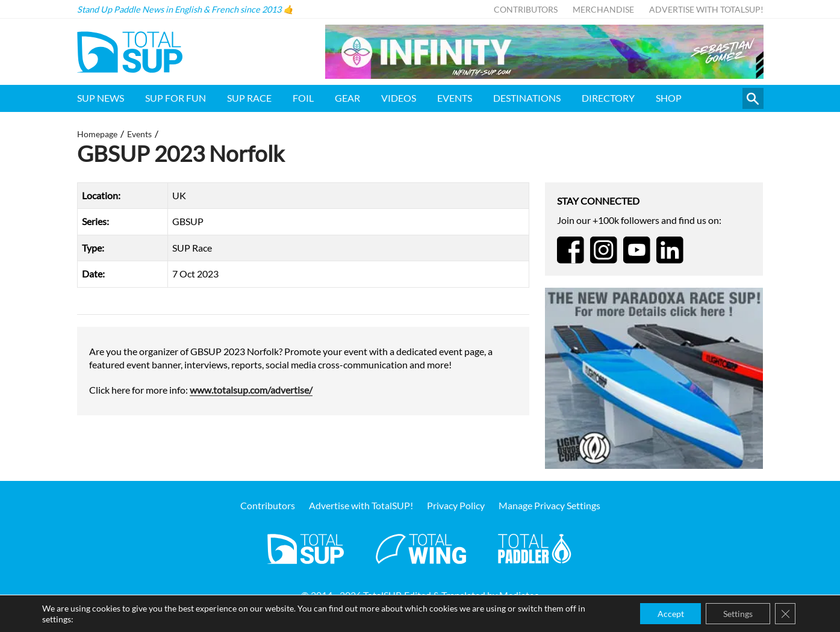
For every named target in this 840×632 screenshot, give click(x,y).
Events (455, 98)
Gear (347, 98)
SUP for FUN (176, 98)
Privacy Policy (456, 505)
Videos (399, 98)
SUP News (101, 98)
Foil (303, 98)
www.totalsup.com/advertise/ (251, 390)
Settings (736, 613)
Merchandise (603, 9)
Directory (608, 98)
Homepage (97, 134)
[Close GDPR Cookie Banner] (785, 613)
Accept (667, 613)
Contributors (526, 9)
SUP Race (249, 98)
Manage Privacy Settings (549, 505)
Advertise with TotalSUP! (706, 9)
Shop (669, 98)
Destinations (527, 98)
